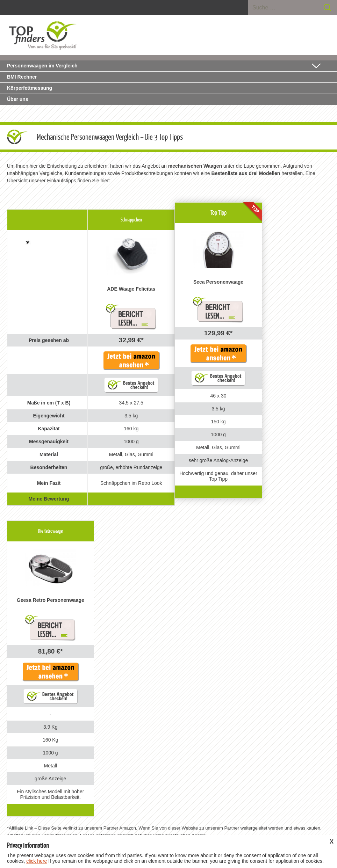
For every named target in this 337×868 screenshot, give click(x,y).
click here (37, 861)
